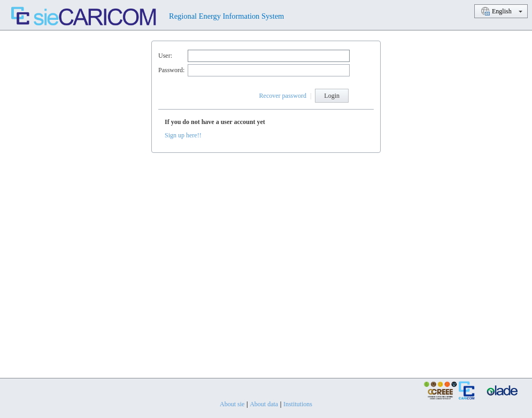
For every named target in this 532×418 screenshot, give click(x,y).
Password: (171, 70)
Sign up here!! (183, 135)
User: (165, 56)
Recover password (283, 96)
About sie (232, 404)
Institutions (298, 404)
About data (264, 404)
